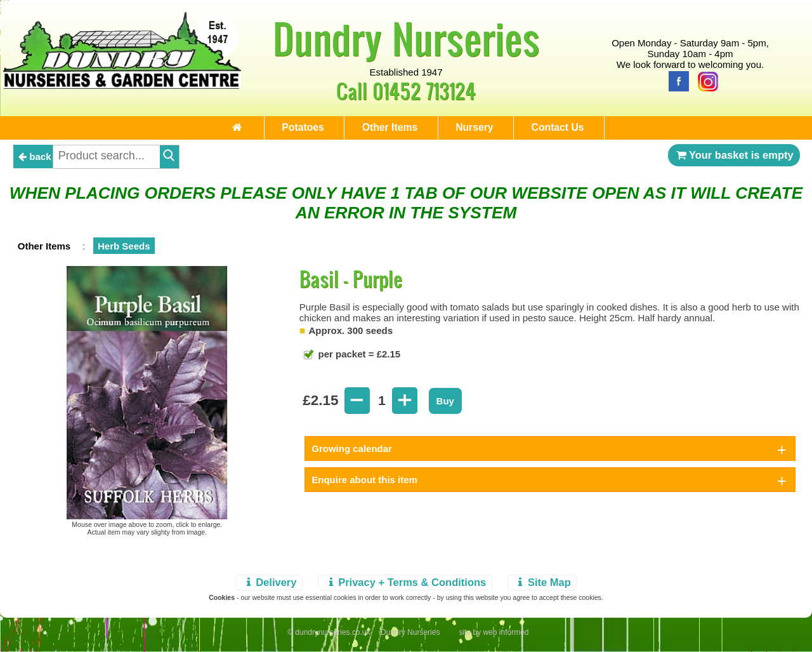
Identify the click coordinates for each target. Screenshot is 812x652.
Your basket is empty (734, 160)
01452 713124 (424, 90)
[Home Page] (122, 85)
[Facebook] (676, 80)
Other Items (386, 130)
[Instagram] (705, 80)
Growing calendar (352, 454)
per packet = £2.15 (358, 359)
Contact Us (587, 130)
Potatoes (283, 130)
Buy (445, 406)
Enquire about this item (364, 485)
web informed (506, 637)
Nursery (488, 130)
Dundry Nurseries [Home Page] (406, 38)
